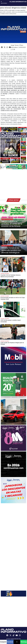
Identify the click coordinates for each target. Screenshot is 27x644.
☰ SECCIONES (4, 2)
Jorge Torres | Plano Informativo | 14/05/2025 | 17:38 (18, 47)
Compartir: (3, 642)
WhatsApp (24, 642)
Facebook (10, 642)
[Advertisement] (13, 183)
